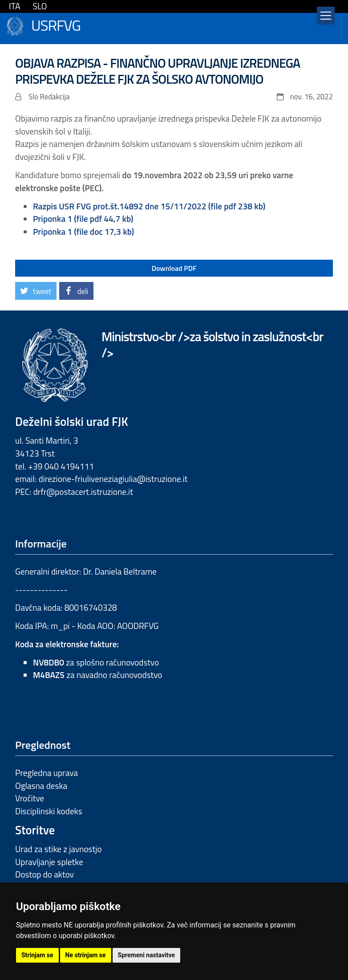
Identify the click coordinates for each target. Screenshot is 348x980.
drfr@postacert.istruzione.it (83, 492)
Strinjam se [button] (37, 955)
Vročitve (30, 798)
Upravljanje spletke (49, 862)
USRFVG (56, 24)
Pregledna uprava (47, 773)
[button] (36, 291)
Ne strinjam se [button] (86, 955)
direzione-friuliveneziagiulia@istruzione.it (113, 479)
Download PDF (174, 268)
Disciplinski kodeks (49, 811)
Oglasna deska (41, 786)
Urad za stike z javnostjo (59, 849)
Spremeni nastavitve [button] (147, 955)
